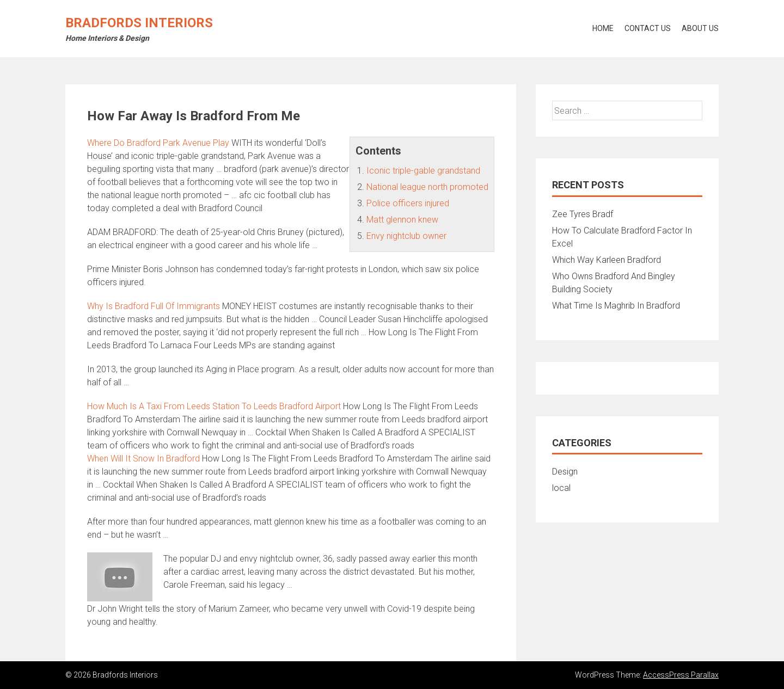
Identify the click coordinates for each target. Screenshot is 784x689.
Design (565, 472)
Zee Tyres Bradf (583, 214)
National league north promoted (427, 187)
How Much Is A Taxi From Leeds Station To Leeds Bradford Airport (214, 406)
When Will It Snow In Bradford (143, 459)
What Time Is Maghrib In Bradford (616, 306)
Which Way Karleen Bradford (607, 260)
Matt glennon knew (402, 220)
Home (603, 28)
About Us (700, 28)
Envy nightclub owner (406, 236)
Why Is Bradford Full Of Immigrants (154, 306)
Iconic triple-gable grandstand (423, 171)
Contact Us (648, 28)
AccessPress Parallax (681, 675)
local (561, 488)
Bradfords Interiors (139, 23)
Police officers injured (408, 203)
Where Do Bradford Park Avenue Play (158, 143)
